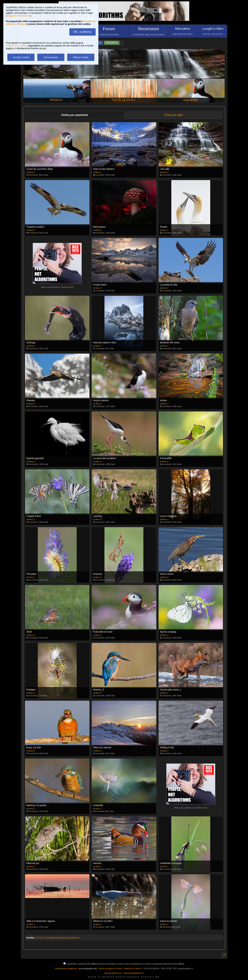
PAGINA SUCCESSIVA (68, 938)
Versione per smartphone (66, 969)
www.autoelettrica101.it (133, 973)
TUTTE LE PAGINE (45, 938)
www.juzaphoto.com (113, 973)
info (72, 287)
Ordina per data (174, 115)
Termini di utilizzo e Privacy (110, 969)
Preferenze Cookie (16, 46)
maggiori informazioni (18, 16)
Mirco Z (32, 172)
